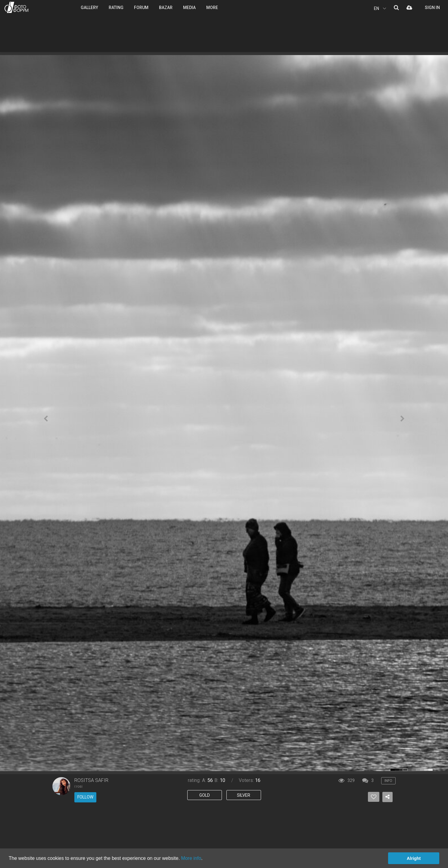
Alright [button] (414, 858)
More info (191, 858)
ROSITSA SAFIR (91, 780)
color (393, 770)
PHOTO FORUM (16, 7)
